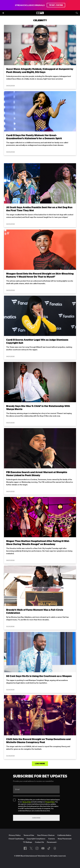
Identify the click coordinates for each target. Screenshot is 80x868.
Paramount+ (52, 842)
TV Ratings (28, 842)
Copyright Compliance (36, 839)
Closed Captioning (16, 839)
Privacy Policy (50, 802)
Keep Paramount (65, 839)
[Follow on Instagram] (37, 848)
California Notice (64, 835)
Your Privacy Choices (46, 835)
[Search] (77, 13)
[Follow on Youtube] (43, 848)
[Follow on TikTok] (49, 848)
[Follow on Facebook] (25, 848)
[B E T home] (40, 14)
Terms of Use (27, 802)
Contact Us (39, 842)
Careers (52, 839)
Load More (40, 764)
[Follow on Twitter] (31, 848)
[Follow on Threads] (55, 848)
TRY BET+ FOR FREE (56, 5)
